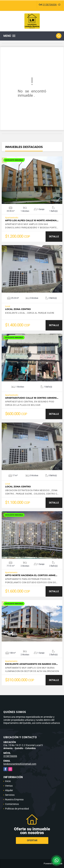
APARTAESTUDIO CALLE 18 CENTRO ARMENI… (32, 398)
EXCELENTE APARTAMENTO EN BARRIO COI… (31, 664)
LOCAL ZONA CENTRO (18, 309)
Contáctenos (12, 804)
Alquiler (9, 790)
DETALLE (54, 236)
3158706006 (50, 5)
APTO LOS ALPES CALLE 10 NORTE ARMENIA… (32, 220)
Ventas (9, 786)
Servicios (10, 795)
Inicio (8, 781)
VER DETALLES (32, 180)
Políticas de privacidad (17, 809)
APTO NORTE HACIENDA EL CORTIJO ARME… (31, 575)
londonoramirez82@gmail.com (20, 764)
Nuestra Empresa (14, 799)
